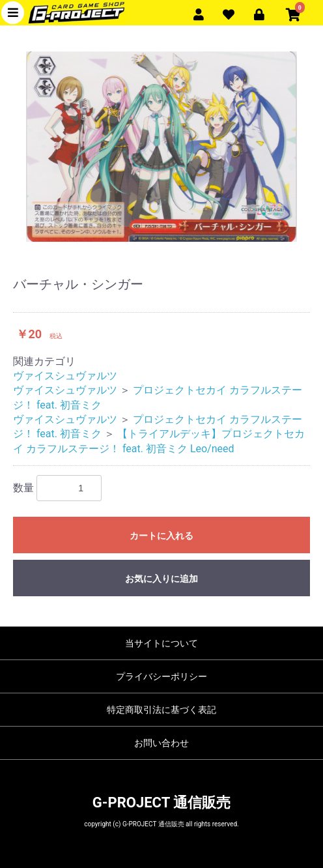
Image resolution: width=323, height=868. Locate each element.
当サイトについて (161, 643)
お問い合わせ (161, 743)
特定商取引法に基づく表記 (161, 710)
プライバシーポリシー (161, 676)
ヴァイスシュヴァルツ (65, 376)
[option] (161, 147)
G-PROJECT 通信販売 (161, 803)
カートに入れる (161, 536)
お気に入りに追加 (161, 579)
